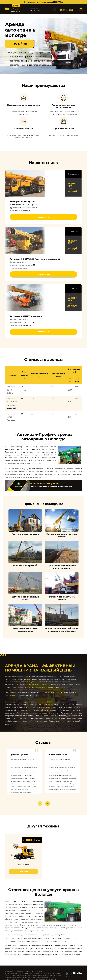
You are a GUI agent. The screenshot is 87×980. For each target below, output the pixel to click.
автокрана (57, 2)
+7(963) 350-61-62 (53, 484)
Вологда (15, 12)
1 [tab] (40, 804)
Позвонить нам (44, 217)
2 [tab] (48, 804)
